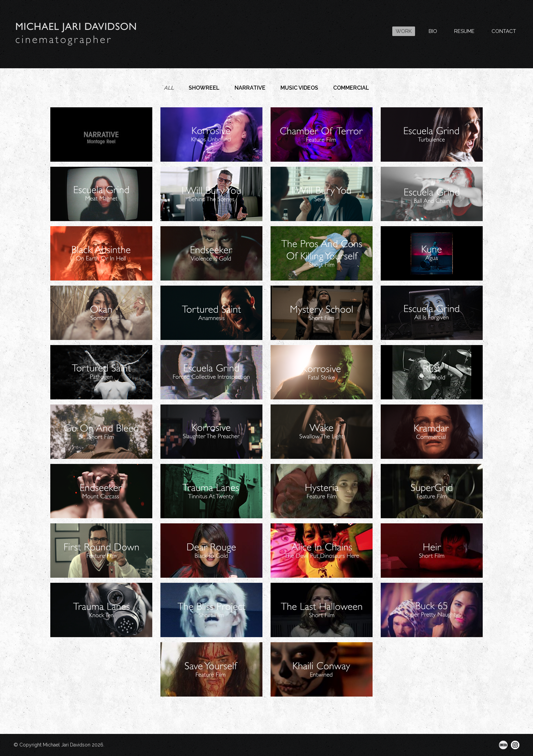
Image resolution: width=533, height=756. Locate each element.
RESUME (464, 31)
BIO (433, 31)
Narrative (250, 88)
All (169, 88)
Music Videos (299, 88)
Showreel (204, 88)
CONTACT (504, 31)
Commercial (351, 88)
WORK (404, 31)
